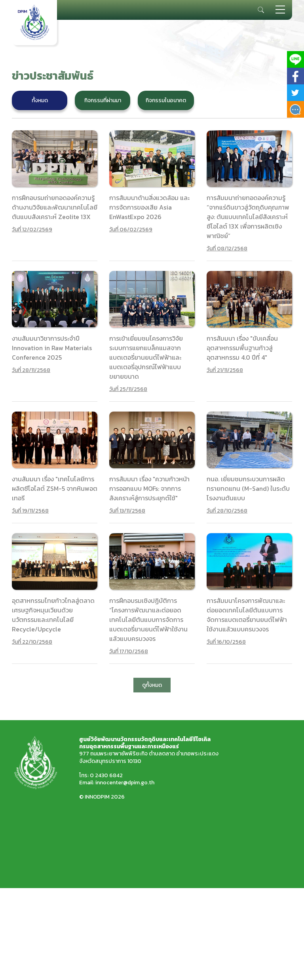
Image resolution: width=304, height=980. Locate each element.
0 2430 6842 (106, 775)
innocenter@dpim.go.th (125, 783)
